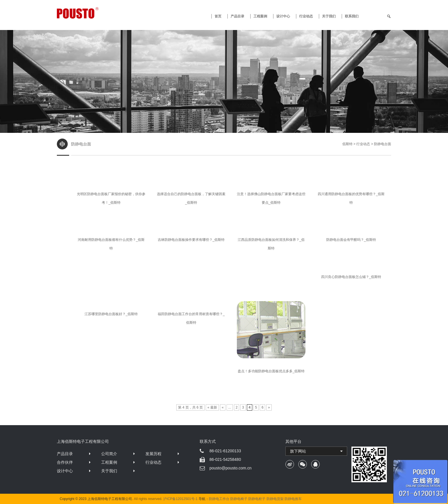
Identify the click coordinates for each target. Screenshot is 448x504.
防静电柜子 (257, 499)
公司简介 (109, 454)
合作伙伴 (65, 462)
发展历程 (153, 454)
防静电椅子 (239, 499)
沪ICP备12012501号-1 (180, 499)
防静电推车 (293, 499)
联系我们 (352, 16)
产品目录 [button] (237, 16)
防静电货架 (275, 499)
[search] (389, 16)
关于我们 (329, 16)
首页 (218, 16)
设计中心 (283, 16)
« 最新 (212, 407)
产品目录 (65, 454)
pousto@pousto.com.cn (230, 468)
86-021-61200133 (225, 451)
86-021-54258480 (225, 459)
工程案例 (260, 16)
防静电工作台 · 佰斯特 (99, 13)
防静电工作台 (219, 499)
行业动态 (306, 16)
